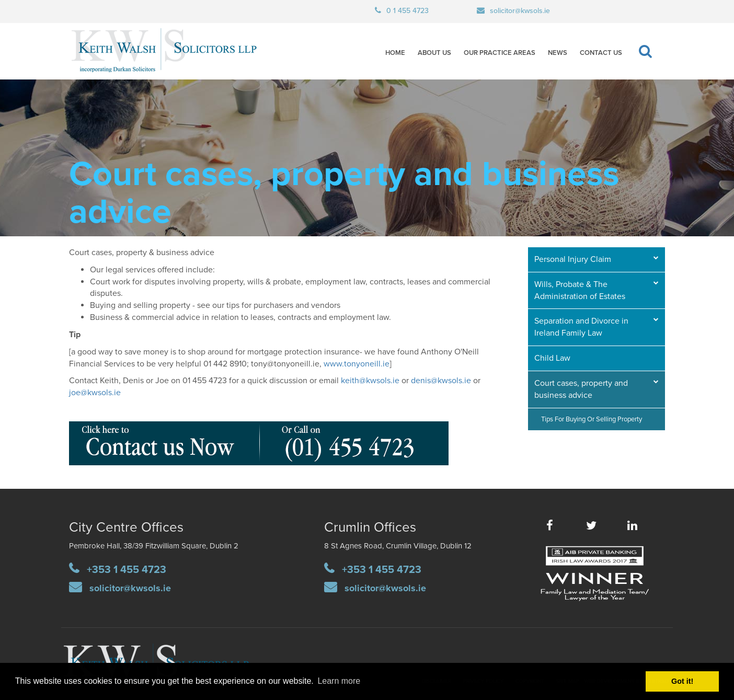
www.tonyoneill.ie (357, 364)
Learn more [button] (339, 681)
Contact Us (601, 53)
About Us (434, 53)
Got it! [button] (682, 681)
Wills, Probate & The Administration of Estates (580, 290)
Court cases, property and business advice (581, 389)
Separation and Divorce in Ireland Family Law (581, 327)
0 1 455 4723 (408, 11)
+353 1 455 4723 (127, 570)
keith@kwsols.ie (370, 381)
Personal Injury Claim (573, 259)
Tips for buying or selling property (592, 419)
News (558, 53)
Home (395, 53)
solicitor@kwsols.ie (520, 11)
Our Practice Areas (500, 53)
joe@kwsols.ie (95, 393)
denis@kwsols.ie (441, 381)
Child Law (552, 358)
